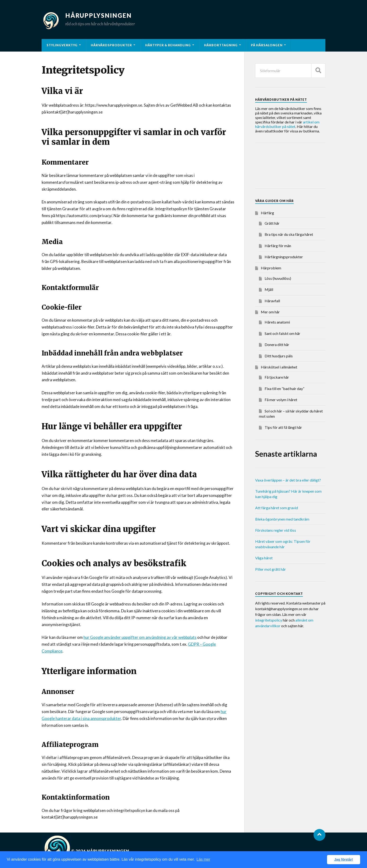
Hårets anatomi (277, 322)
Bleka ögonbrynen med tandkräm (282, 519)
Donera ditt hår (277, 344)
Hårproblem (271, 268)
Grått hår (272, 223)
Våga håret (264, 558)
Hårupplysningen (98, 15)
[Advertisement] (293, 167)
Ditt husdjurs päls (279, 356)
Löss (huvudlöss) (278, 278)
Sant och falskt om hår (282, 333)
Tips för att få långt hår (283, 427)
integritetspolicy (269, 620)
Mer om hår (270, 312)
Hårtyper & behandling (168, 45)
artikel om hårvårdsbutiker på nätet (287, 124)
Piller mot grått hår (271, 569)
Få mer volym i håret (281, 400)
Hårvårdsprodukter (111, 45)
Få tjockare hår (277, 377)
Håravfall (272, 301)
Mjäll (269, 289)
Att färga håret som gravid (277, 508)
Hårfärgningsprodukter (284, 257)
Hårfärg (267, 213)
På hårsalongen (267, 45)
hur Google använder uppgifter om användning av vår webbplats (140, 637)
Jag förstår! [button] (344, 859)
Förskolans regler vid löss (276, 530)
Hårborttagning (221, 45)
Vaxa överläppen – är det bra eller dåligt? (288, 480)
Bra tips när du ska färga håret (289, 234)
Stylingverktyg (62, 45)
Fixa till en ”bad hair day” (284, 388)
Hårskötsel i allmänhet (279, 367)
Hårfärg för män (278, 246)
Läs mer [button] (203, 859)
